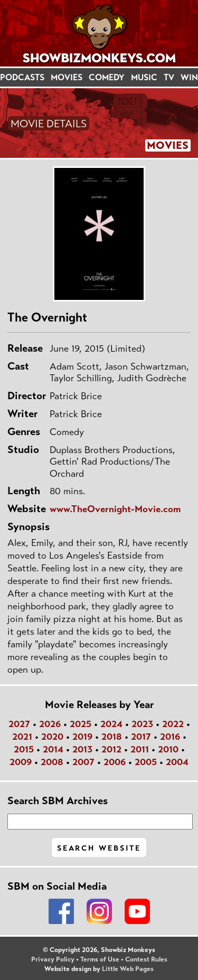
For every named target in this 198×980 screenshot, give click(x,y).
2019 (82, 737)
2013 (82, 749)
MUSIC (144, 77)
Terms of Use (100, 959)
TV (169, 77)
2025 (81, 724)
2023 (142, 724)
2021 (22, 737)
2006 (115, 762)
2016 (170, 737)
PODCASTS (22, 77)
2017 (141, 737)
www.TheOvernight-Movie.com (115, 509)
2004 (177, 762)
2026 (50, 724)
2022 (173, 724)
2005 (146, 762)
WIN (189, 77)
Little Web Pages (128, 969)
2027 (19, 724)
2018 (112, 737)
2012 (111, 749)
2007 (83, 762)
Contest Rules (146, 959)
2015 (24, 749)
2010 (168, 749)
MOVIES (67, 77)
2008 (52, 762)
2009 (21, 762)
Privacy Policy (53, 959)
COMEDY (107, 77)
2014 (53, 749)
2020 (52, 737)
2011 (140, 749)
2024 (111, 724)
